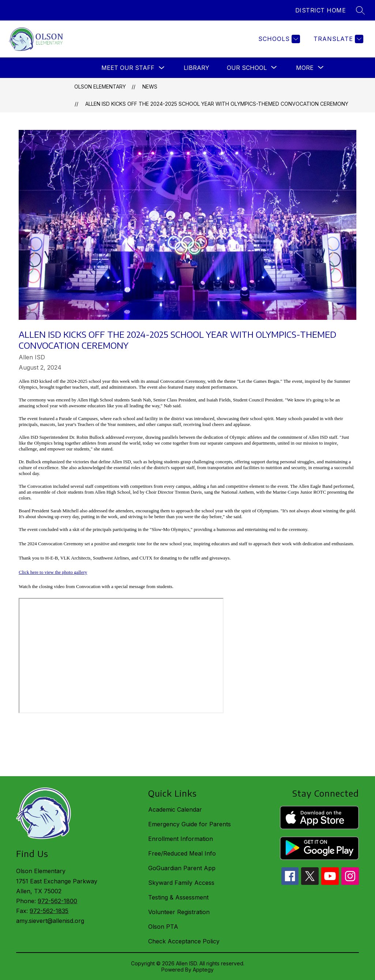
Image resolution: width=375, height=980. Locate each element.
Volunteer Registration (179, 912)
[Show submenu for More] (305, 68)
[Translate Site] (337, 39)
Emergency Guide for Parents (190, 824)
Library (196, 68)
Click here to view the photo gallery (53, 572)
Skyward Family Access (181, 883)
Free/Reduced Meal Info (182, 853)
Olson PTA (163, 927)
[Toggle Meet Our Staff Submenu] (162, 68)
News (150, 87)
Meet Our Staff (128, 68)
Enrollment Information (181, 839)
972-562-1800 (57, 901)
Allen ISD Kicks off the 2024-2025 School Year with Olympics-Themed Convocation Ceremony (217, 104)
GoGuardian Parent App (182, 868)
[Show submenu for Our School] (247, 68)
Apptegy (203, 970)
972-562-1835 (49, 911)
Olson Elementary (100, 87)
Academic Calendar (175, 809)
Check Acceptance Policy (184, 941)
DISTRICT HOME (321, 10)
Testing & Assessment (178, 897)
